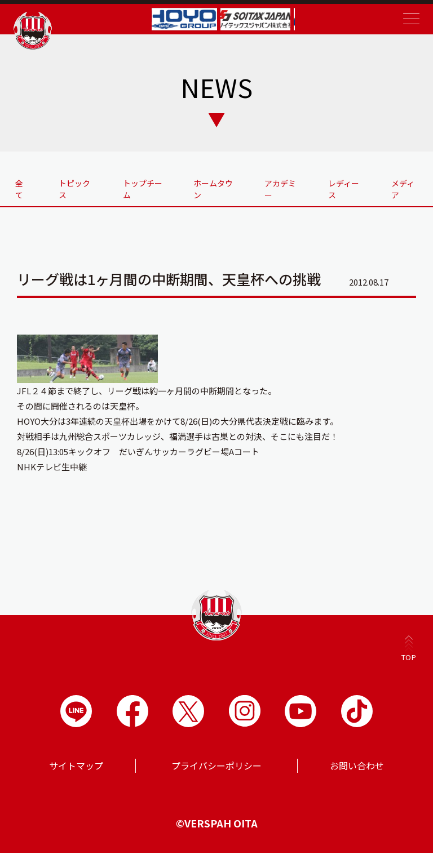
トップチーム (146, 188)
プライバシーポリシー (216, 781)
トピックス (79, 194)
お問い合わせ (357, 781)
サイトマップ (76, 781)
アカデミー (277, 194)
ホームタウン (214, 188)
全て (25, 188)
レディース (341, 194)
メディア (403, 188)
